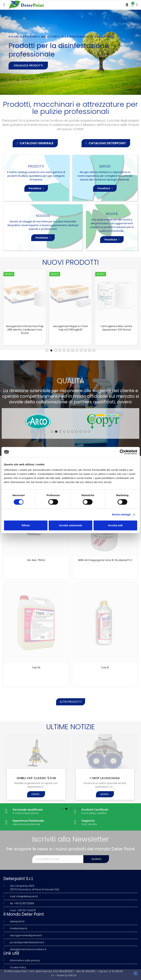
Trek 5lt (36, 668)
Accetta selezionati (70, 525)
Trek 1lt (105, 668)
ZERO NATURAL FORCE (105, 778)
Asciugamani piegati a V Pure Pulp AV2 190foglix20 (116, 328)
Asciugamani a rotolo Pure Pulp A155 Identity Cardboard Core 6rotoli (71, 330)
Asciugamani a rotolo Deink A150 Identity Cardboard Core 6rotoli (25, 328)
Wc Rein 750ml (36, 560)
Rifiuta (26, 525)
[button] (35, 143)
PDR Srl (72, 975)
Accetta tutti (115, 525)
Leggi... (36, 798)
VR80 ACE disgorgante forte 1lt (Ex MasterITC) (105, 560)
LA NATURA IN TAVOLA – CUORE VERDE (36, 780)
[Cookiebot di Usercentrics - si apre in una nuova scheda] (122, 452)
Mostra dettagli (121, 514)
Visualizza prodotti (28, 65)
